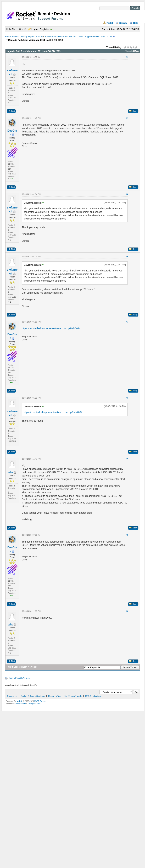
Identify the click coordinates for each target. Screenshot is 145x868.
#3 (127, 194)
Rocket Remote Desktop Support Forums (24, 37)
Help (136, 23)
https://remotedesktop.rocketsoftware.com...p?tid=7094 (51, 328)
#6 (127, 398)
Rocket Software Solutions (33, 696)
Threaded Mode (132, 51)
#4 (127, 256)
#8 (127, 535)
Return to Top (54, 696)
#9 (127, 611)
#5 (127, 322)
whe (11, 472)
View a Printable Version (19, 678)
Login (34, 29)
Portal (110, 23)
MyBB (19, 701)
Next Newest (29, 667)
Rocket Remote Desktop (56, 37)
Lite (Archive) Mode (73, 696)
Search (123, 23)
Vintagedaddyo (34, 704)
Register (44, 29)
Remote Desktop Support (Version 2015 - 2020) (90, 37)
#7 (127, 459)
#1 (127, 57)
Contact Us (12, 696)
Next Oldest (14, 667)
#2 (127, 118)
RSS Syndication (93, 696)
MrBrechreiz (21, 704)
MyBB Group (40, 701)
